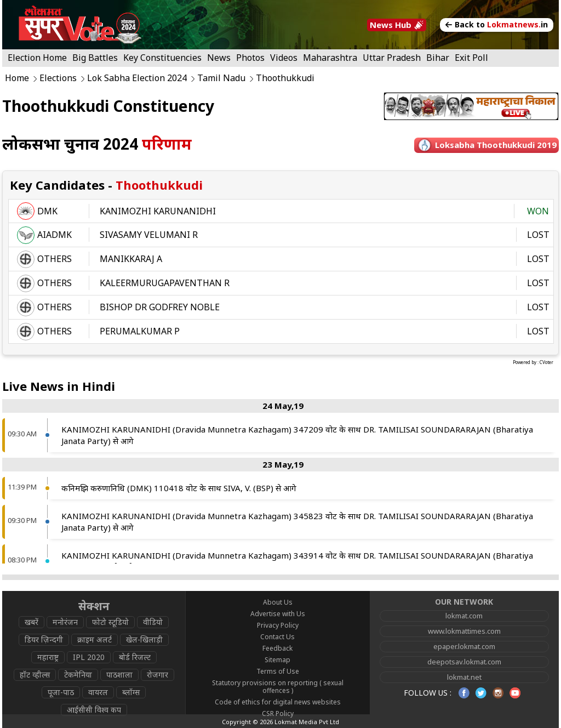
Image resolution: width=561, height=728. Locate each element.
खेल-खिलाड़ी (144, 639)
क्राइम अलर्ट (95, 639)
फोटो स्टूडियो (110, 622)
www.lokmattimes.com (464, 631)
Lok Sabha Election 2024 (137, 78)
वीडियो (153, 622)
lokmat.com (464, 616)
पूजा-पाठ (61, 692)
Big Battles (95, 58)
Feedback (277, 648)
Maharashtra (330, 58)
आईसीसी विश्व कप (94, 710)
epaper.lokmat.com (464, 646)
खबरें (32, 622)
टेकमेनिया (78, 675)
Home (17, 78)
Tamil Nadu (221, 78)
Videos (284, 58)
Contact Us (277, 637)
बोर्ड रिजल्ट (135, 657)
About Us (278, 602)
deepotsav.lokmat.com (464, 662)
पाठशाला (119, 675)
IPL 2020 (89, 657)
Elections (58, 78)
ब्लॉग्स (131, 692)
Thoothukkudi (285, 78)
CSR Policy (278, 713)
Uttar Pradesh (392, 58)
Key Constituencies (162, 58)
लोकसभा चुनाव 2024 (97, 144)
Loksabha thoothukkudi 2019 (496, 145)
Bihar (438, 58)
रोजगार (158, 675)
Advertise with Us (278, 614)
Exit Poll (471, 58)
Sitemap (277, 660)
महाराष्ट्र (48, 657)
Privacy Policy (278, 625)
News (219, 58)
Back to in (497, 24)
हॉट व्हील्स (35, 675)
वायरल (98, 692)
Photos (250, 58)
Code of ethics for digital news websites (278, 702)
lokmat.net (464, 677)
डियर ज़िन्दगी (44, 639)
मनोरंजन (65, 622)
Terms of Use (278, 671)
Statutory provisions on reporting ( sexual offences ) (278, 687)
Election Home (37, 58)
